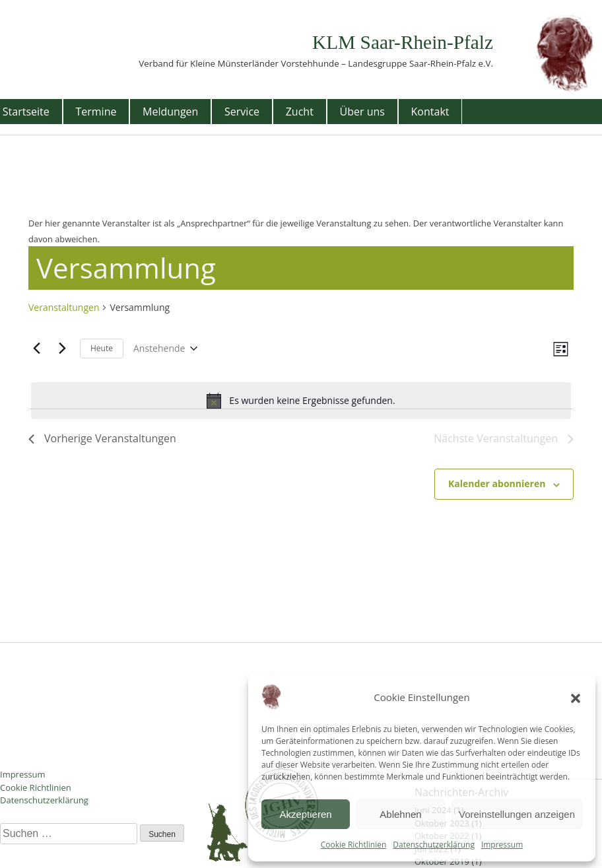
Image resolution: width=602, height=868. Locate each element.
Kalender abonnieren (497, 484)
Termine (96, 112)
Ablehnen (400, 814)
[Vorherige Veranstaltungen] (36, 349)
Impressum (502, 845)
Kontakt (430, 112)
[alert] (301, 401)
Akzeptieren (305, 814)
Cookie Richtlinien (354, 845)
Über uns (362, 112)
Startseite (26, 112)
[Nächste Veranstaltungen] (62, 349)
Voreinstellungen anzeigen (517, 814)
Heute (102, 348)
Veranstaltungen (64, 307)
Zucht (300, 112)
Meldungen (170, 112)
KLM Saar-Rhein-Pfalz (403, 42)
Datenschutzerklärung (434, 845)
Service (242, 112)
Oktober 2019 (442, 861)
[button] (576, 697)
